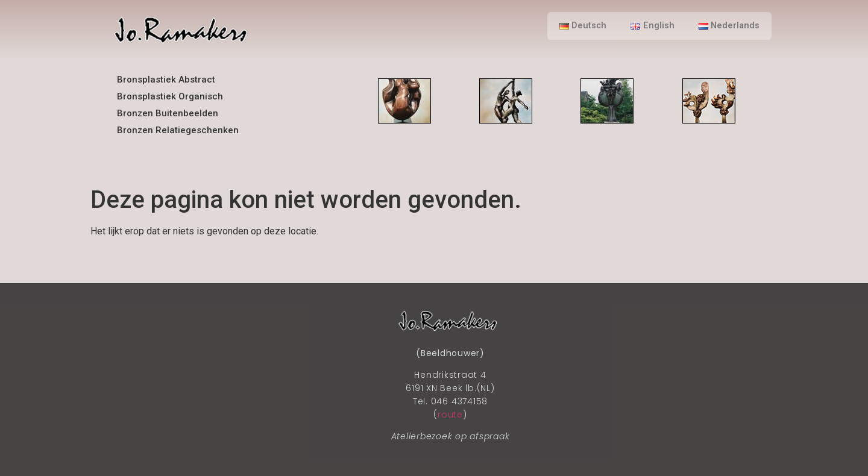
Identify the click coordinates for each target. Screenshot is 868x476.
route (450, 415)
